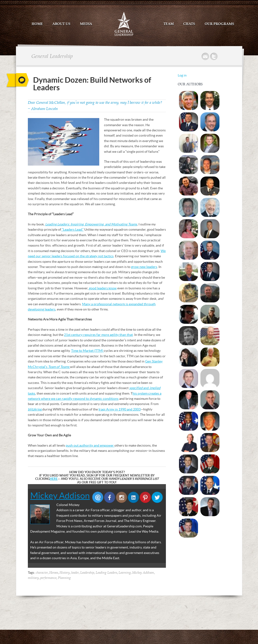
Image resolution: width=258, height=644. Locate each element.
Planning (64, 578)
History (65, 573)
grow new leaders (144, 267)
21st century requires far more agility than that (98, 335)
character (42, 573)
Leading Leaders (106, 573)
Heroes (54, 573)
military (33, 578)
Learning (125, 573)
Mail (206, 57)
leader (75, 573)
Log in (182, 75)
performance (48, 578)
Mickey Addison (60, 496)
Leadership (87, 573)
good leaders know (102, 288)
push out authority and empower (90, 445)
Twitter (214, 57)
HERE (54, 479)
